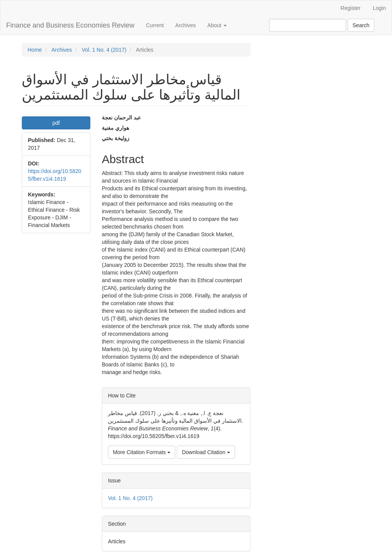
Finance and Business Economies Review (70, 25)
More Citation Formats (142, 452)
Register (351, 8)
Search (361, 25)
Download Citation (206, 452)
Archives (186, 25)
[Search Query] (308, 25)
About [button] (217, 25)
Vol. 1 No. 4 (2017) (104, 50)
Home (35, 50)
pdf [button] (56, 123)
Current (155, 25)
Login (379, 8)
